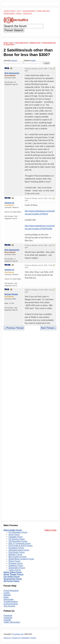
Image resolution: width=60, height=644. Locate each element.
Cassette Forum (16, 537)
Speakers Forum (16, 566)
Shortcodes (9, 599)
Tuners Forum (15, 570)
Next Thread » (48, 328)
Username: (13, 62)
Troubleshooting (11, 602)
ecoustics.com (18, 634)
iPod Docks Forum (17, 552)
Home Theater (43, 11)
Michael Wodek (11, 294)
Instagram (8, 618)
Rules (6, 597)
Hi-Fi (19, 11)
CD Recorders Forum (18, 541)
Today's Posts (50, 530)
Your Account (9, 606)
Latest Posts (9, 11)
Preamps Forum (16, 563)
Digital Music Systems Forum (21, 559)
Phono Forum (14, 561)
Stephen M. (9, 203)
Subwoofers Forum (17, 568)
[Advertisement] (30, 427)
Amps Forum (14, 535)
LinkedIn (7, 620)
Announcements (11, 604)
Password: (33, 62)
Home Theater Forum (13, 574)
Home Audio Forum (13, 530)
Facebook (8, 616)
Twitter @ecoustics (12, 622)
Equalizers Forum (16, 548)
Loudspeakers (29, 11)
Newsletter (25, 638)
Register (7, 595)
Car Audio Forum (12, 577)
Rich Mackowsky (12, 73)
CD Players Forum (17, 539)
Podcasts (28, 13)
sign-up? (14, 60)
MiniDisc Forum (15, 554)
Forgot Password (11, 591)
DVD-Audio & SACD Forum (21, 546)
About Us (7, 638)
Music (19, 13)
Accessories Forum (13, 579)
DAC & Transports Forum (20, 543)
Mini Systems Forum (17, 557)
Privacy (34, 638)
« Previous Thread (14, 328)
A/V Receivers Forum (18, 532)
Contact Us (16, 638)
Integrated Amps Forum (19, 550)
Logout (7, 593)
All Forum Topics (12, 581)
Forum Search (14, 30)
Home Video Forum (13, 572)
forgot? (33, 60)
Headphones (9, 13)
